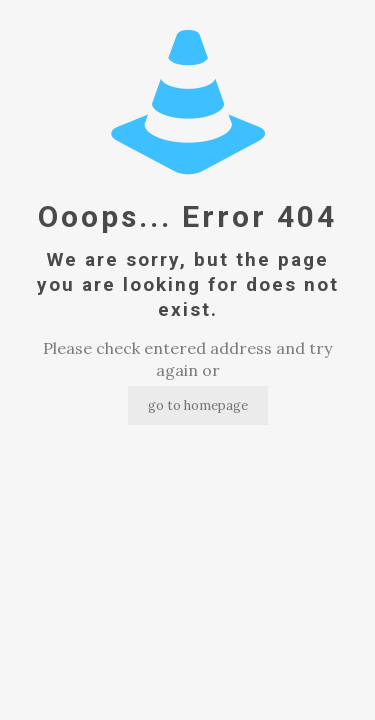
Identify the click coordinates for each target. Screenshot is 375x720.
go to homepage (198, 405)
